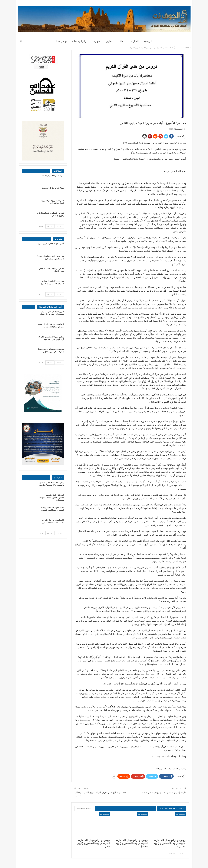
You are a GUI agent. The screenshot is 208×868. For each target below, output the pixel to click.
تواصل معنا (60, 41)
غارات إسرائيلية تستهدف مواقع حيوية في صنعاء (164, 792)
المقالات (122, 41)
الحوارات (96, 41)
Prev (182, 853)
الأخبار (137, 41)
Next (172, 853)
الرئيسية (149, 41)
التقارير (109, 41)
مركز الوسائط (80, 41)
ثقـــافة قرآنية (181, 814)
